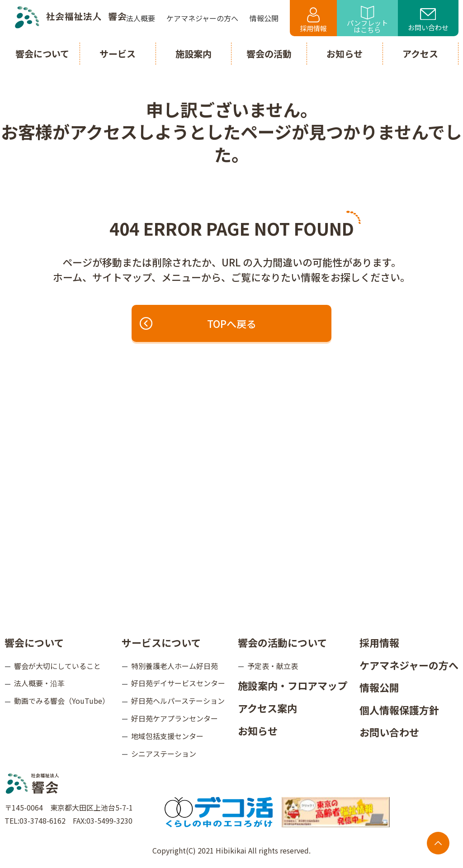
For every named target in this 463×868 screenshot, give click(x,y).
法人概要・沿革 (39, 683)
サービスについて (161, 642)
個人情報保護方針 (399, 710)
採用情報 (313, 20)
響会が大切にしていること (57, 666)
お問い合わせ (428, 20)
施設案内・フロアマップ (293, 685)
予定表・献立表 (273, 666)
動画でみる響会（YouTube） (62, 701)
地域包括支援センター (167, 736)
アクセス (420, 54)
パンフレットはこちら (367, 20)
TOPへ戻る (198, 323)
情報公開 (379, 687)
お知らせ (258, 730)
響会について (34, 642)
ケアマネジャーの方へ (409, 665)
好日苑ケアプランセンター (175, 718)
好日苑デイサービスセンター (178, 683)
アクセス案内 (267, 708)
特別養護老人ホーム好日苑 (175, 666)
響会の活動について (282, 642)
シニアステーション (164, 754)
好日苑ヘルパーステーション (178, 701)
